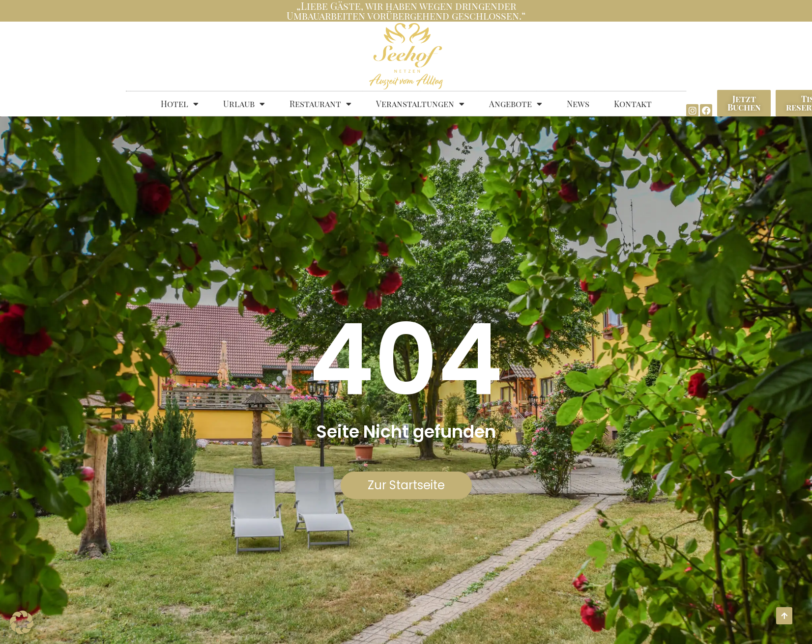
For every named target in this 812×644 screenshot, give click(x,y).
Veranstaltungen (420, 104)
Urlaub (244, 104)
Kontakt (633, 104)
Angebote (516, 104)
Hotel (180, 104)
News (578, 104)
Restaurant (320, 104)
